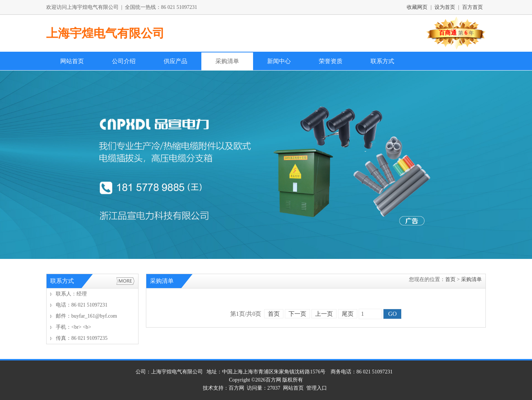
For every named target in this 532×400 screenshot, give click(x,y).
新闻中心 (279, 61)
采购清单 (227, 61)
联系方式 (382, 61)
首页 (450, 279)
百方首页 (473, 7)
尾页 (348, 314)
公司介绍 (124, 61)
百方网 (273, 380)
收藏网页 (417, 7)
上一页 (324, 314)
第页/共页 (246, 314)
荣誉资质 (331, 61)
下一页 (297, 314)
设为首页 (445, 7)
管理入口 (317, 388)
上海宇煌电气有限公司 (105, 33)
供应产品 (175, 61)
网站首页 (72, 61)
